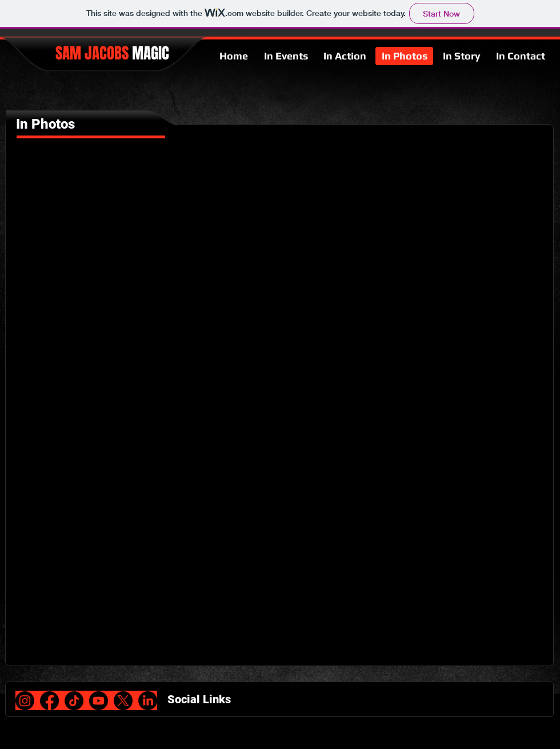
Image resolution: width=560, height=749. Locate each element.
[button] (81, 215)
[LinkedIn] (148, 701)
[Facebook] (49, 701)
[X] (123, 701)
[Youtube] (99, 701)
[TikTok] (74, 701)
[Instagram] (25, 701)
